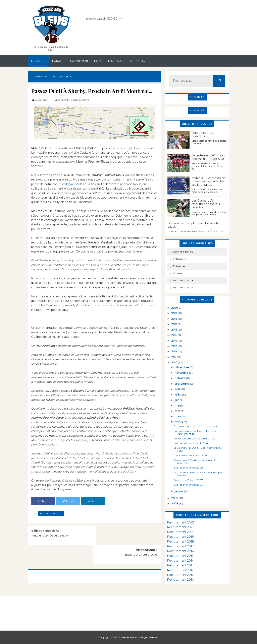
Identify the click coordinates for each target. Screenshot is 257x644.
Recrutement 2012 (180, 570)
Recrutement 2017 (180, 546)
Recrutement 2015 (180, 556)
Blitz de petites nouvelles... (202, 134)
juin (177, 400)
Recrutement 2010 (181, 580)
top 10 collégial (63, 184)
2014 (175, 341)
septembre (182, 384)
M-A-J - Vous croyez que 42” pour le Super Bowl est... (198, 474)
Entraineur (180, 259)
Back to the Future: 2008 (141, 535)
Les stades (116, 61)
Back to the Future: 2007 (188, 480)
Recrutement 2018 (181, 542)
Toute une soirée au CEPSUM (50, 535)
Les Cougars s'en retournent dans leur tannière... (206, 204)
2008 (175, 503)
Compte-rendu (183, 252)
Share (43, 501)
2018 (175, 319)
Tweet (68, 501)
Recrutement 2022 (181, 522)
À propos (138, 61)
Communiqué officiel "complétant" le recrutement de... (195, 432)
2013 (175, 346)
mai (177, 406)
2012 (174, 351)
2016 (175, 330)
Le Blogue (39, 61)
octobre (180, 378)
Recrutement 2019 (180, 537)
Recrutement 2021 (180, 527)
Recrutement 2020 (181, 532)
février (179, 422)
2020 (175, 308)
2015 (174, 335)
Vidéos (178, 273)
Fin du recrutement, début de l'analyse (196, 426)
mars (178, 416)
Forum (57, 61)
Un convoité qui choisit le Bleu (191, 443)
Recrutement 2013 (180, 565)
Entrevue (179, 266)
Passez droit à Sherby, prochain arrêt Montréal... (195, 462)
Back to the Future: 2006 (188, 485)
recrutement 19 (183, 287)
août (178, 389)
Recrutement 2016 (180, 551)
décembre (182, 367)
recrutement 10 (51, 513)
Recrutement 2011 (180, 575)
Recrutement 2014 (180, 561)
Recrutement (78, 61)
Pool (98, 61)
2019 (175, 313)
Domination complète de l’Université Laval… (193, 225)
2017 (174, 324)
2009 (175, 498)
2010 (175, 362)
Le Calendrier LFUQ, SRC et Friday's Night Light (198, 449)
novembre (182, 373)
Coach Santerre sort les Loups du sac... (195, 439)
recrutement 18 (183, 280)
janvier (179, 491)
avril (178, 411)
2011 (174, 357)
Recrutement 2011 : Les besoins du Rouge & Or (208, 157)
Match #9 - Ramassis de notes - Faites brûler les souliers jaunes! (209, 182)
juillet (178, 395)
